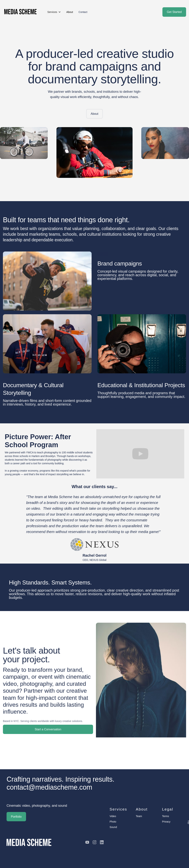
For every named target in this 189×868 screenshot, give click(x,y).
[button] (54, 12)
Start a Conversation (48, 729)
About (94, 114)
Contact (83, 12)
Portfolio (16, 817)
